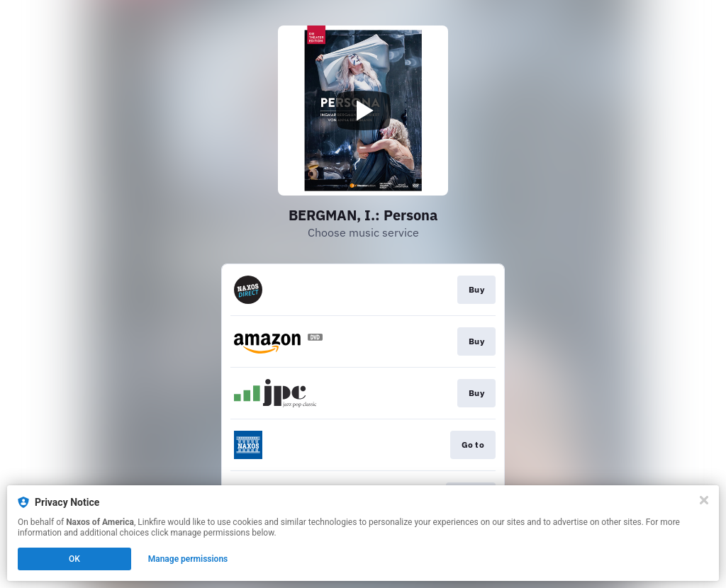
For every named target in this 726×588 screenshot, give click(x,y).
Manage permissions (188, 559)
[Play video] (363, 111)
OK (74, 559)
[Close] (704, 500)
